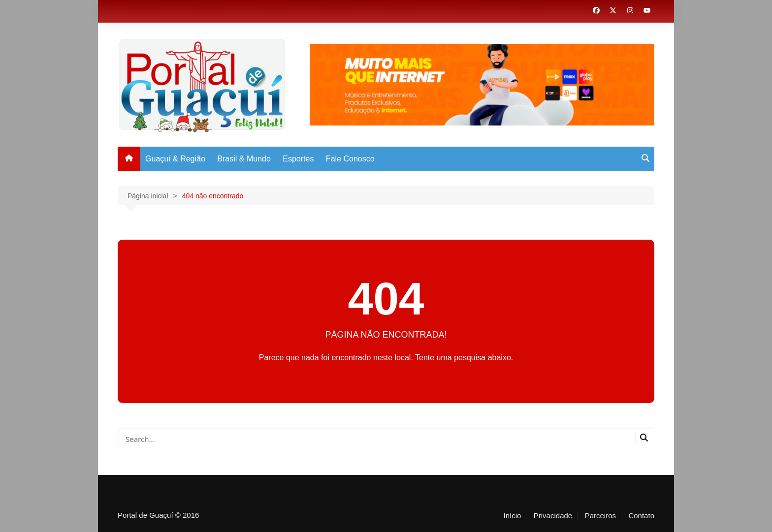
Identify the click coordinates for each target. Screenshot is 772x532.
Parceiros (600, 516)
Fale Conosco (350, 159)
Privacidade (553, 516)
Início (512, 516)
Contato (641, 516)
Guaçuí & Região (175, 159)
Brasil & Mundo (244, 159)
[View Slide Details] (482, 85)
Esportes (298, 159)
